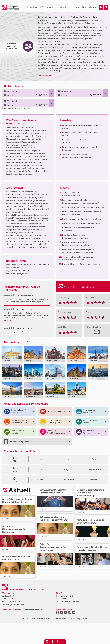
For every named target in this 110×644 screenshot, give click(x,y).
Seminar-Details (46, 75)
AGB (26, 619)
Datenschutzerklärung (63, 619)
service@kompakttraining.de (31, 610)
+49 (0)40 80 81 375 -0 (16, 602)
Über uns (92, 7)
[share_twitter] (58, 642)
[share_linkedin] (63, 642)
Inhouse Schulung (62, 7)
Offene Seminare (46, 7)
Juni (95, 459)
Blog (83, 7)
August (68, 469)
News (76, 7)
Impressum (81, 619)
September (95, 469)
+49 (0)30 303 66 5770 (70, 602)
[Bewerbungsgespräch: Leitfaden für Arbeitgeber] (101, 7)
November (68, 480)
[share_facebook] (52, 642)
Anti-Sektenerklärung (40, 619)
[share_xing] (47, 642)
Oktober (42, 480)
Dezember (95, 480)
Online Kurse (31, 7)
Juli (42, 469)
